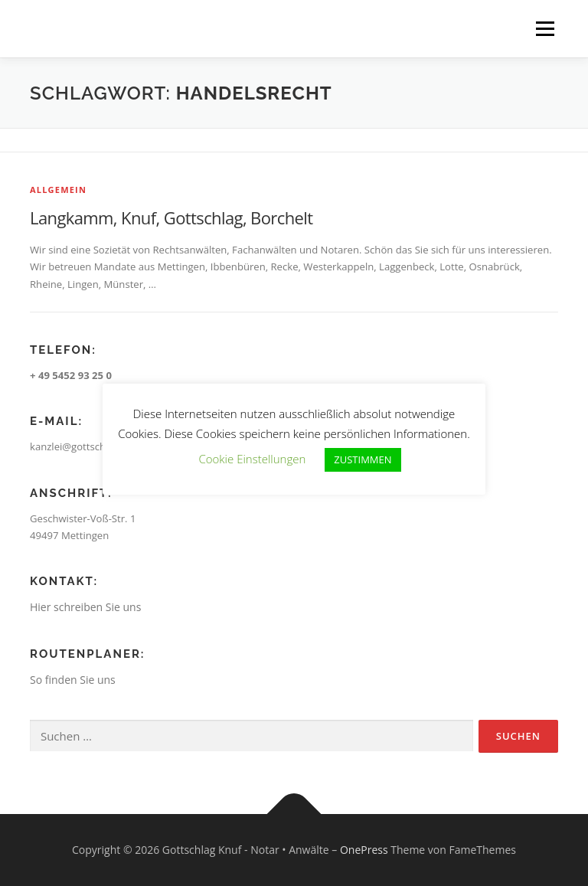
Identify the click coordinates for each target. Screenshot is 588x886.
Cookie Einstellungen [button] (252, 459)
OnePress (364, 850)
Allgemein (58, 190)
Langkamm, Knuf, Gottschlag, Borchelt (171, 217)
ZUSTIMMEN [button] (363, 459)
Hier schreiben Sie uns (85, 607)
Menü (545, 28)
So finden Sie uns (73, 680)
